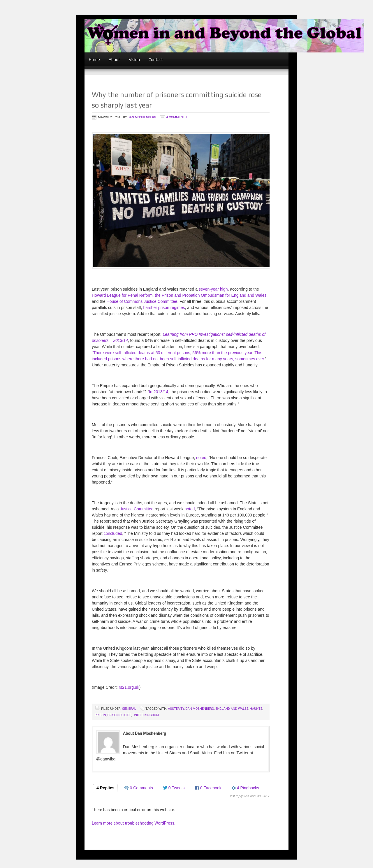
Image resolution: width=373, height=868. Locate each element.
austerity (176, 709)
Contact (156, 59)
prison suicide (119, 715)
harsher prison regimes (164, 308)
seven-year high (213, 289)
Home (94, 59)
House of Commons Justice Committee (142, 301)
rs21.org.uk (129, 687)
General (129, 709)
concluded (113, 533)
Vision (134, 59)
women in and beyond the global (224, 43)
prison (100, 715)
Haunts (256, 709)
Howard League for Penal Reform (122, 295)
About (114, 59)
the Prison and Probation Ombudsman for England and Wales (211, 295)
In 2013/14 (159, 392)
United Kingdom (146, 715)
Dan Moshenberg (142, 117)
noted (201, 458)
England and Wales (232, 709)
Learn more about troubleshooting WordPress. (134, 823)
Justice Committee (137, 509)
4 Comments (177, 117)
